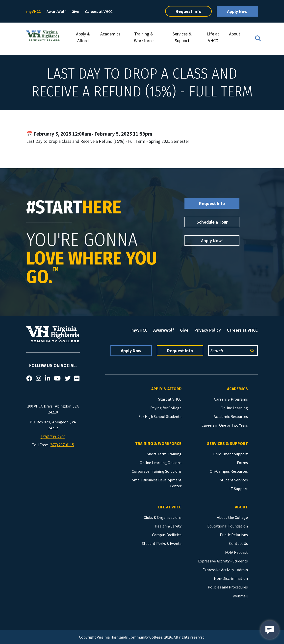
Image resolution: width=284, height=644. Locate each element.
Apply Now (237, 11)
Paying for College (166, 408)
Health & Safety (168, 526)
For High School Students (160, 416)
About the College (232, 517)
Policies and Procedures (228, 587)
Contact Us (238, 543)
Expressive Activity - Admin (225, 570)
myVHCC (33, 11)
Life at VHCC (213, 37)
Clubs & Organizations (163, 517)
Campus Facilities (167, 535)
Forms (242, 463)
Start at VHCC (170, 399)
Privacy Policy (208, 330)
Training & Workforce (144, 37)
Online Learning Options (161, 463)
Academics (110, 34)
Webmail (240, 596)
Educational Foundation (228, 526)
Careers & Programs (231, 399)
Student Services (234, 480)
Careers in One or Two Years (225, 425)
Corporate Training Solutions (157, 471)
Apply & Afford (83, 37)
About (235, 34)
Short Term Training (164, 454)
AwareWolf (56, 11)
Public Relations (234, 535)
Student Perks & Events (162, 543)
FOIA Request (236, 552)
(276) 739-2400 (53, 437)
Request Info (188, 11)
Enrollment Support (231, 454)
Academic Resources (231, 416)
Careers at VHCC (99, 11)
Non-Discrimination (231, 578)
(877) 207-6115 (62, 445)
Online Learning (234, 408)
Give (75, 11)
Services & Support (182, 37)
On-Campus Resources (229, 471)
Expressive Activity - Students (223, 561)
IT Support (239, 489)
